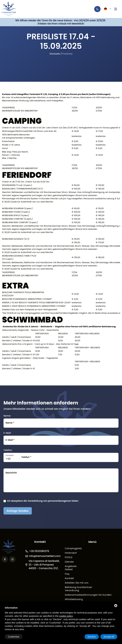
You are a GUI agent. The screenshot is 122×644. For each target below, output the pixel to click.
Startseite (55, 54)
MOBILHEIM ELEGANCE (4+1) (16, 239)
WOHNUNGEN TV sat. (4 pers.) (17, 185)
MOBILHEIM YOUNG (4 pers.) (16, 212)
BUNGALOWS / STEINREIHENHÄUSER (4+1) (22, 189)
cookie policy (66, 616)
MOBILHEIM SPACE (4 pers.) (16, 216)
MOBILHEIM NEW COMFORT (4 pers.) (20, 223)
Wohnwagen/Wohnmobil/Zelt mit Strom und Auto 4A (29, 131)
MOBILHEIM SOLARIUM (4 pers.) (17, 209)
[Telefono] (97, 9)
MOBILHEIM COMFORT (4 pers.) (17, 219)
